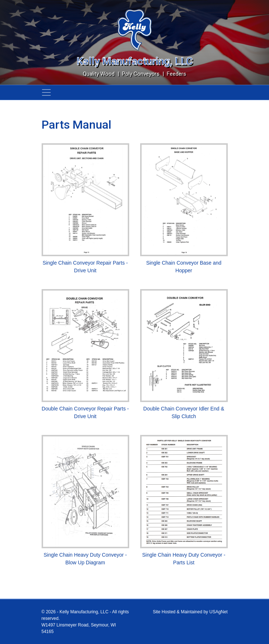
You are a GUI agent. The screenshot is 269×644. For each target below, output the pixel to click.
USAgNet (218, 612)
